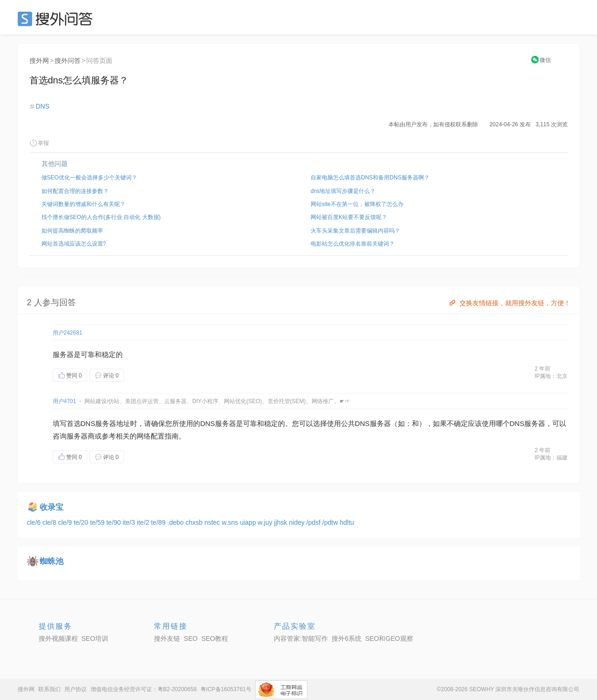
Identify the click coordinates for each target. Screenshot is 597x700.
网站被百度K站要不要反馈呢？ (349, 217)
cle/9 (66, 522)
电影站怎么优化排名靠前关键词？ (353, 244)
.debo (177, 522)
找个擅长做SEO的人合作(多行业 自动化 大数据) (101, 217)
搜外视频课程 (58, 638)
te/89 (159, 522)
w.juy (266, 522)
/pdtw (331, 522)
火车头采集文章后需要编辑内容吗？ (355, 231)
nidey (298, 522)
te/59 (98, 522)
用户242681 (68, 333)
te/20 (82, 522)
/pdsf (314, 522)
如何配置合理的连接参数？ (75, 191)
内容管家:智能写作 (301, 638)
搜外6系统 (347, 638)
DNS (43, 106)
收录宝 (52, 507)
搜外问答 (68, 61)
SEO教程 (215, 638)
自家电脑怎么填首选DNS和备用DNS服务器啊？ (370, 178)
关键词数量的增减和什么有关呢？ (83, 204)
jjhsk (282, 522)
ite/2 (144, 522)
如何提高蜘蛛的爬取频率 (72, 231)
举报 (39, 143)
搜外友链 (167, 638)
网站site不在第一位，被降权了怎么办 (357, 204)
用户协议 (76, 689)
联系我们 (49, 689)
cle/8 (50, 522)
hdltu (347, 522)
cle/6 (35, 522)
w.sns (231, 522)
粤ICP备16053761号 (226, 689)
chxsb (195, 522)
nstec (213, 522)
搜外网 (39, 61)
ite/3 (130, 522)
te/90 (115, 522)
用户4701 (65, 401)
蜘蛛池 (52, 561)
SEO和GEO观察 (389, 638)
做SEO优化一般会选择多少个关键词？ (89, 178)
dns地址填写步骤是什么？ (343, 191)
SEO (57, 19)
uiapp (249, 522)
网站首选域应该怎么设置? (74, 244)
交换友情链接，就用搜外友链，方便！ (509, 303)
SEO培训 (95, 638)
